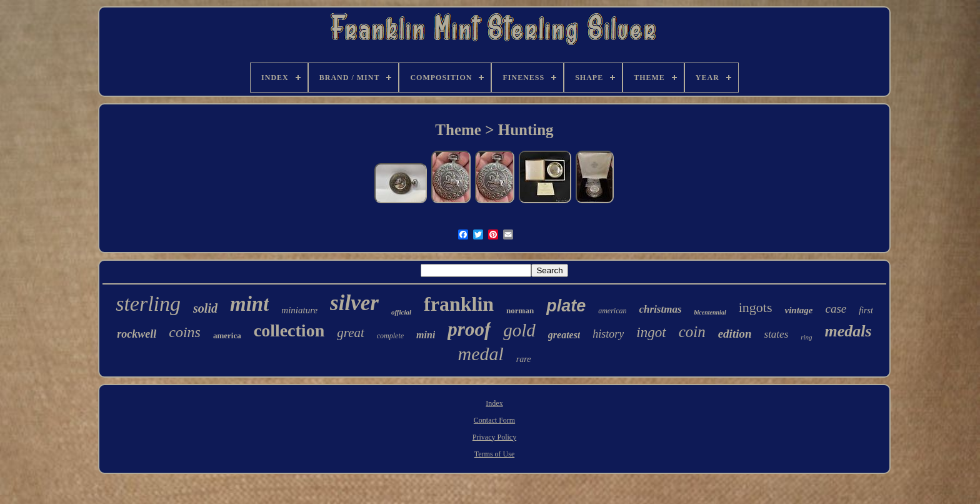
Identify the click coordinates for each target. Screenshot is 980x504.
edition (735, 334)
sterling (148, 304)
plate (566, 306)
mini (426, 335)
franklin (459, 304)
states (777, 334)
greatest (564, 335)
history (608, 334)
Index (494, 403)
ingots (756, 307)
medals (848, 331)
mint (249, 304)
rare (524, 359)
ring (806, 337)
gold (519, 330)
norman (520, 310)
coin (692, 332)
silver (354, 303)
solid (205, 308)
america (227, 335)
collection (289, 330)
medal (481, 354)
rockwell (137, 334)
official (401, 312)
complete (390, 336)
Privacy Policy (494, 437)
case (836, 309)
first (866, 310)
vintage (798, 310)
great (351, 333)
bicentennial (710, 312)
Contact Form (494, 420)
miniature (299, 310)
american (612, 311)
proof (469, 329)
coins (185, 332)
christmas (661, 309)
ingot (651, 332)
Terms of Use (494, 454)
